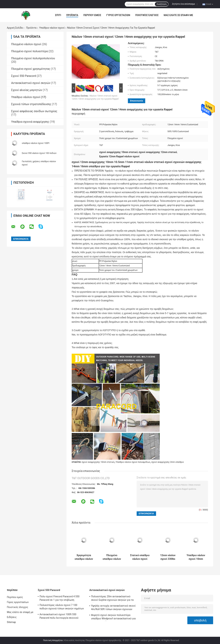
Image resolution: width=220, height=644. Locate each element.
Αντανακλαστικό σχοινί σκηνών (31, 83)
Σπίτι (58, 15)
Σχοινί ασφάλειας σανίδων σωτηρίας (34, 111)
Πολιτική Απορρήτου (53, 640)
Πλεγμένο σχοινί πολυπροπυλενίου (33, 58)
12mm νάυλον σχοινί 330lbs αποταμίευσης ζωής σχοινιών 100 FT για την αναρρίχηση (168, 557)
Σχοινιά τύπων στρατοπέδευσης (31, 104)
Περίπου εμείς (92, 15)
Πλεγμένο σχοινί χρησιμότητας (31, 69)
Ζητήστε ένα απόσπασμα (184, 4)
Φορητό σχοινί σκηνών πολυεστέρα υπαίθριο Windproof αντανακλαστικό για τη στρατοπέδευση (113, 617)
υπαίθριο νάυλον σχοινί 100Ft (36, 143)
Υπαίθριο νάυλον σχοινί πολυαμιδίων (133, 462)
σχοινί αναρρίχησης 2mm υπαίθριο (167, 462)
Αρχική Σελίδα (15, 28)
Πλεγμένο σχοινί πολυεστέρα (29, 51)
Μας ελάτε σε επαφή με (178, 15)
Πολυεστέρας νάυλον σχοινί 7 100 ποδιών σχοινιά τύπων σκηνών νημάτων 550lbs (62, 607)
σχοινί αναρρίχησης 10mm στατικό (98, 462)
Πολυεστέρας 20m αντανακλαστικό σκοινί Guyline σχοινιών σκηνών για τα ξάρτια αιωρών (112, 599)
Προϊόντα (72, 15)
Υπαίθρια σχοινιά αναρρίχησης (30, 122)
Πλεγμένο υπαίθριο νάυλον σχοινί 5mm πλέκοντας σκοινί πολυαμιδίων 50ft (112, 557)
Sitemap (11, 622)
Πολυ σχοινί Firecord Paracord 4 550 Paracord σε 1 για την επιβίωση (59, 598)
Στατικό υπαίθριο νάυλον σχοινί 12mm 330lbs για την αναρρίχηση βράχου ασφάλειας (140, 557)
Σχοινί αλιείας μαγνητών (27, 90)
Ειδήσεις (12, 617)
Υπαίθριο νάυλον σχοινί (52, 28)
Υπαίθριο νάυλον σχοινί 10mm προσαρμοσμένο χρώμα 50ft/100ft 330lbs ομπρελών (196, 557)
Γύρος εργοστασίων (118, 15)
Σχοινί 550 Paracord (24, 76)
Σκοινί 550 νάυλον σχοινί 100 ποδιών (39, 153)
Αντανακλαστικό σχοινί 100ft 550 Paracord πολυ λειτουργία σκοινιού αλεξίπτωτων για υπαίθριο (59, 617)
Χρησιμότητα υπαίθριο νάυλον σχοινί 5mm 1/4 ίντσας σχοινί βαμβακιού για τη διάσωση (84, 557)
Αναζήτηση (162, 4)
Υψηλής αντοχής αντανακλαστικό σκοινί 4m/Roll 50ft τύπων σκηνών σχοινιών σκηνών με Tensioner (113, 608)
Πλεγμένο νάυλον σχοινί (26, 44)
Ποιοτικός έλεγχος (147, 15)
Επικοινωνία (137, 101)
